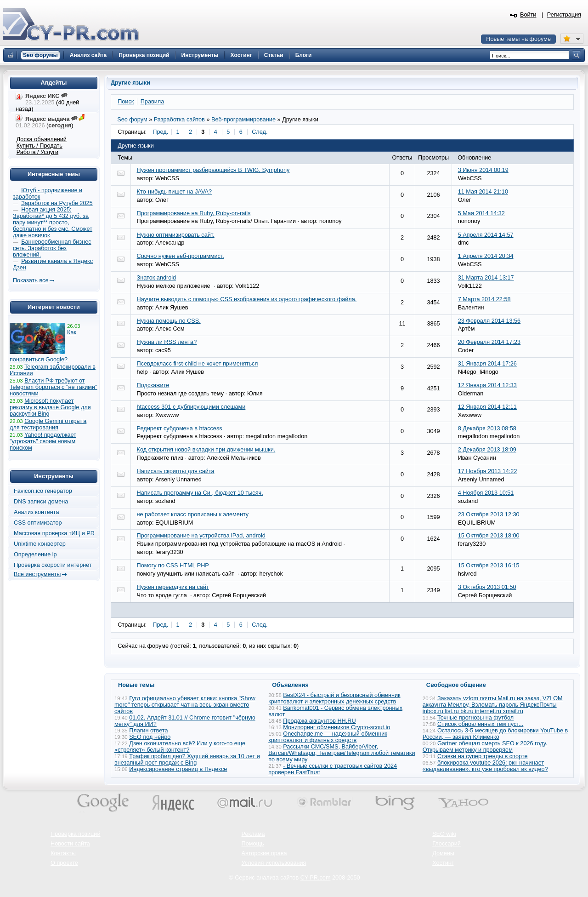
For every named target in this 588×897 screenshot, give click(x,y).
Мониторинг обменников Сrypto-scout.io (336, 727)
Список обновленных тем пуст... (480, 724)
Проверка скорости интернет (53, 565)
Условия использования (274, 863)
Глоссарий (447, 844)
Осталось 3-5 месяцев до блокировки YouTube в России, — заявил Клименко (495, 734)
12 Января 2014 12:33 (487, 385)
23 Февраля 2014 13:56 (489, 321)
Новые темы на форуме (518, 39)
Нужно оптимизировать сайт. (176, 235)
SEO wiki (444, 834)
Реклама (253, 834)
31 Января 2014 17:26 (487, 364)
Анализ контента (37, 512)
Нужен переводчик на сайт (173, 587)
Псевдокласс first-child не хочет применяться (198, 364)
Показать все (31, 280)
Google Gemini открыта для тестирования (48, 424)
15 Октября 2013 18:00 (489, 536)
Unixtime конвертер (40, 544)
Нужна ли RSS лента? (167, 342)
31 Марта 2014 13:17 (486, 278)
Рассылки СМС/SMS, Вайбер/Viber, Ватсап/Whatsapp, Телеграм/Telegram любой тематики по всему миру (342, 753)
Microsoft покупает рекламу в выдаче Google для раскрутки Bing (50, 407)
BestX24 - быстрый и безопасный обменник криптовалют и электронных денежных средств (334, 698)
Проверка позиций (75, 834)
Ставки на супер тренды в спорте (483, 756)
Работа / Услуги (37, 152)
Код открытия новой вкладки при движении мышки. (206, 450)
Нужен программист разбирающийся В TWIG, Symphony (213, 170)
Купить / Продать (40, 146)
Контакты (63, 853)
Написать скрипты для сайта (176, 471)
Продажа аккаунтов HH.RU (319, 721)
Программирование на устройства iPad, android (201, 536)
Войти (528, 15)
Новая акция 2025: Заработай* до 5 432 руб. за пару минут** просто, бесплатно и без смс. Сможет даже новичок (53, 223)
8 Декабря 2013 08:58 (487, 429)
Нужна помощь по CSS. (169, 321)
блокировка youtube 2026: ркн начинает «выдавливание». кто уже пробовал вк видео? (485, 766)
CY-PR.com (316, 878)
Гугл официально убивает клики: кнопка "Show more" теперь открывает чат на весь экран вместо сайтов (185, 705)
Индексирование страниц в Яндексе (178, 769)
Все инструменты (37, 574)
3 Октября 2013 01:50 (487, 587)
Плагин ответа (148, 731)
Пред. (160, 132)
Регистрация (564, 15)
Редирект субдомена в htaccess (180, 429)
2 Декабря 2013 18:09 (487, 450)
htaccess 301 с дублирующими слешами (191, 407)
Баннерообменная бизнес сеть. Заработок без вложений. (52, 248)
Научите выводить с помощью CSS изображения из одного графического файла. (247, 299)
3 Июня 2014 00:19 (483, 170)
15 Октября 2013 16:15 (489, 566)
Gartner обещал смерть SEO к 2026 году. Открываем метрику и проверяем (485, 747)
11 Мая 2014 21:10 (483, 192)
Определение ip (35, 554)
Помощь (253, 844)
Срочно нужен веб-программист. (181, 256)
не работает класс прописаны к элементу (193, 514)
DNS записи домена (41, 502)
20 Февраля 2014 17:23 (489, 342)
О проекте (64, 863)
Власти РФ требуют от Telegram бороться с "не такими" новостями (54, 387)
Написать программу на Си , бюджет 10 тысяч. (200, 493)
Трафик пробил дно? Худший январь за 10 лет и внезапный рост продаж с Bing (187, 760)
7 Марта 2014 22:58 (484, 299)
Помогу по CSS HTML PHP (173, 566)
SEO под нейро (150, 737)
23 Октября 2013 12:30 (489, 514)
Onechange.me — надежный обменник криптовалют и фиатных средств (328, 737)
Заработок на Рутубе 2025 (57, 203)
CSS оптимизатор (38, 523)
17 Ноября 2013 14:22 (488, 471)
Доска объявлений (42, 139)
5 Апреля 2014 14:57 (486, 235)
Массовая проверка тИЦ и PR (54, 533)
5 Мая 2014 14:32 (481, 213)
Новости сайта (70, 844)
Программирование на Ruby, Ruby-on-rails (194, 213)
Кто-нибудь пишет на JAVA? (174, 192)
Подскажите (153, 385)
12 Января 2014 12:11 (487, 407)
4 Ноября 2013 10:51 (486, 493)
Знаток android (157, 278)
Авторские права (264, 853)
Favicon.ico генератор (43, 491)
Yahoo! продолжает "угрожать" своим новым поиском (43, 441)
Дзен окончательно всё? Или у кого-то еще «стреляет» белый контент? (180, 747)
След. (260, 132)
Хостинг (443, 863)
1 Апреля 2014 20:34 (486, 256)
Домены (443, 853)
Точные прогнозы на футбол (475, 718)
